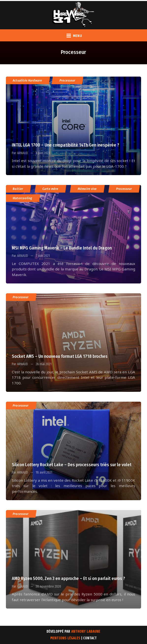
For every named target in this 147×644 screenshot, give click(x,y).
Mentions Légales (65, 638)
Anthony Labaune (86, 632)
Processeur (67, 80)
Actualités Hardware (27, 80)
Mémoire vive (87, 189)
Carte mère (50, 189)
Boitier (18, 189)
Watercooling (23, 198)
